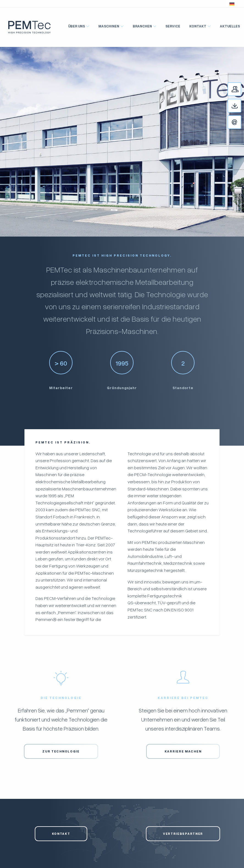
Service (173, 26)
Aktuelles (230, 26)
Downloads (241, 106)
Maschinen (109, 26)
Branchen (142, 26)
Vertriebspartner (183, 834)
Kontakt (241, 123)
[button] (232, 4)
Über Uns (77, 26)
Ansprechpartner (241, 90)
